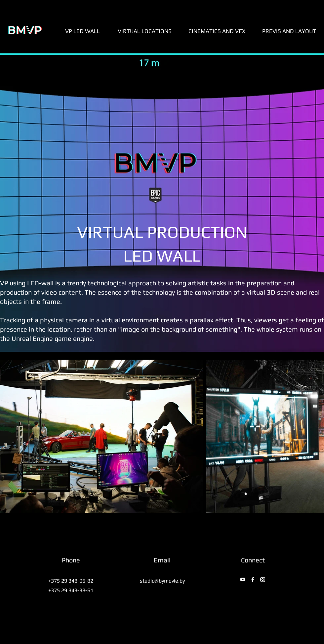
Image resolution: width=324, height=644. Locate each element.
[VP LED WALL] (82, 31)
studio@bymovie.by (162, 581)
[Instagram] (263, 579)
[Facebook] (253, 579)
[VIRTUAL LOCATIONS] (145, 31)
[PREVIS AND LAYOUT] (289, 31)
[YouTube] (243, 579)
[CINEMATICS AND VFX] (217, 31)
